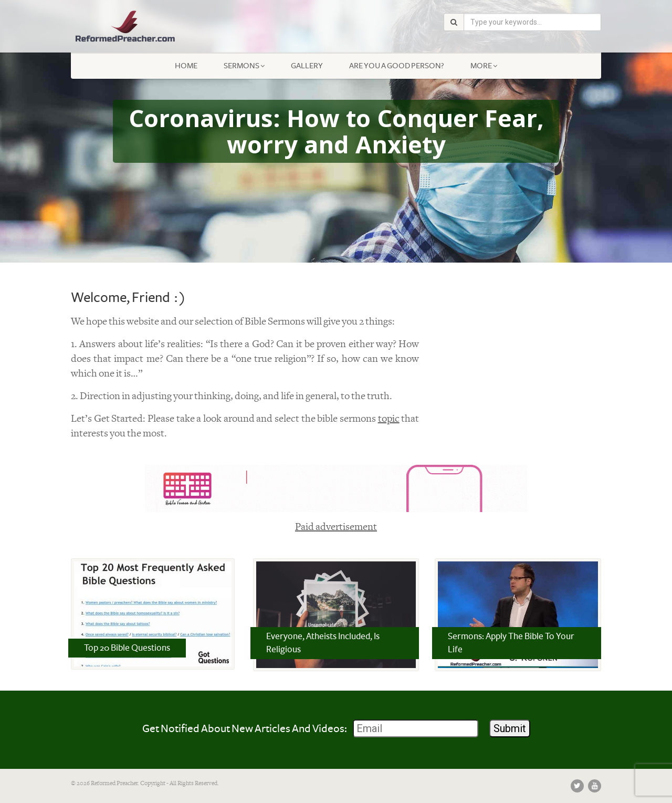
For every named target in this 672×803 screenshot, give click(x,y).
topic (389, 419)
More (484, 66)
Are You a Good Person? (397, 66)
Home (186, 66)
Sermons (244, 66)
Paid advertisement (336, 527)
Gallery (307, 66)
